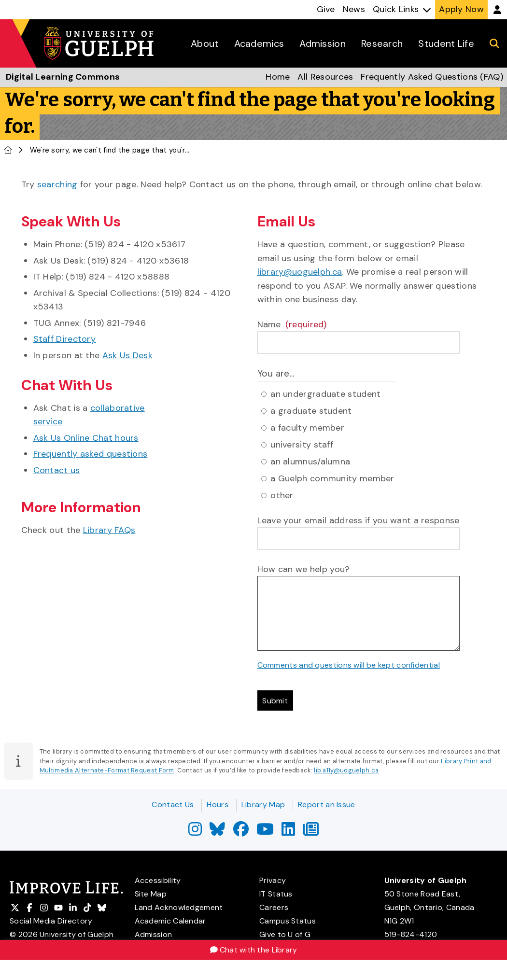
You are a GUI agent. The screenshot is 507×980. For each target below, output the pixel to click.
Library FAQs (109, 530)
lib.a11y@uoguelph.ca (346, 774)
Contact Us (173, 805)
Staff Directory (65, 339)
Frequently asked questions (91, 454)
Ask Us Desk (127, 355)
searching (57, 184)
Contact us (57, 470)
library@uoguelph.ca (300, 272)
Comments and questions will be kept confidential (349, 665)
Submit (278, 702)
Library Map (263, 805)
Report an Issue (327, 805)
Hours (218, 805)
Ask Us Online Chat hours (86, 438)
